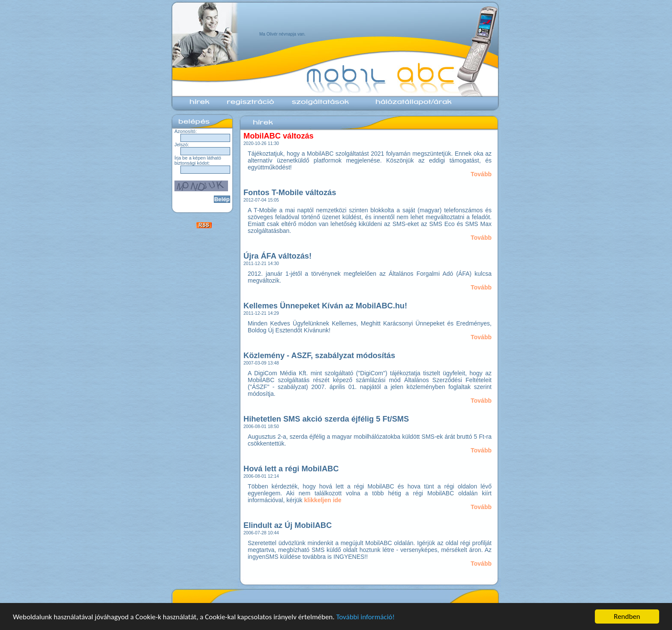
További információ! (365, 617)
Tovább (481, 174)
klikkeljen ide (323, 500)
